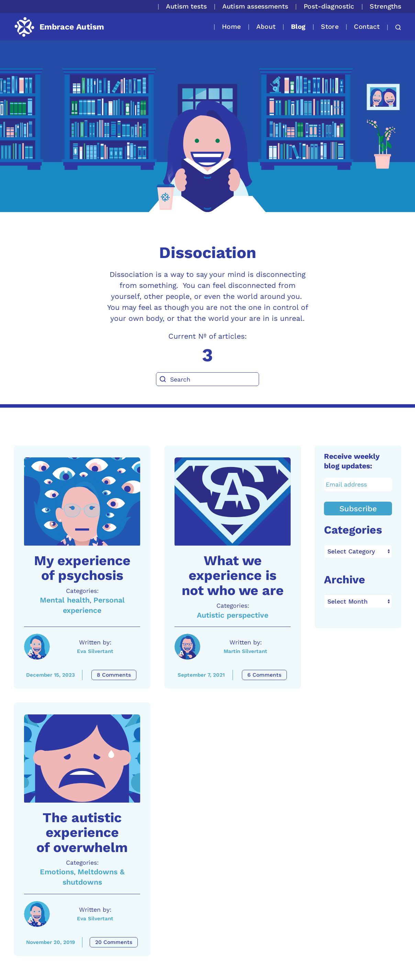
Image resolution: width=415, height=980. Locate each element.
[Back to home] (59, 27)
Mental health (65, 600)
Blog (298, 27)
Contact (367, 27)
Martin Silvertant (245, 651)
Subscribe (358, 509)
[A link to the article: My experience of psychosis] (82, 502)
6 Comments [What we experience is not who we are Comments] (264, 675)
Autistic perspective (233, 615)
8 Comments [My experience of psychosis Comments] (114, 675)
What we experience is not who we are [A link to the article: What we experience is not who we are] (233, 575)
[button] (395, 27)
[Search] (207, 379)
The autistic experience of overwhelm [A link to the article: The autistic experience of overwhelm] (82, 832)
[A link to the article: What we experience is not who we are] (233, 502)
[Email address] (358, 485)
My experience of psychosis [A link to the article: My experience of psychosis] (82, 568)
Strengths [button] (385, 6)
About (266, 27)
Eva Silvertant (95, 651)
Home (231, 27)
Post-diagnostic (329, 6)
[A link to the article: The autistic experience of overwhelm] (82, 759)
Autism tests (186, 6)
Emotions (57, 872)
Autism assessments (255, 6)
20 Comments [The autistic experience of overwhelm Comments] (114, 942)
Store (330, 27)
